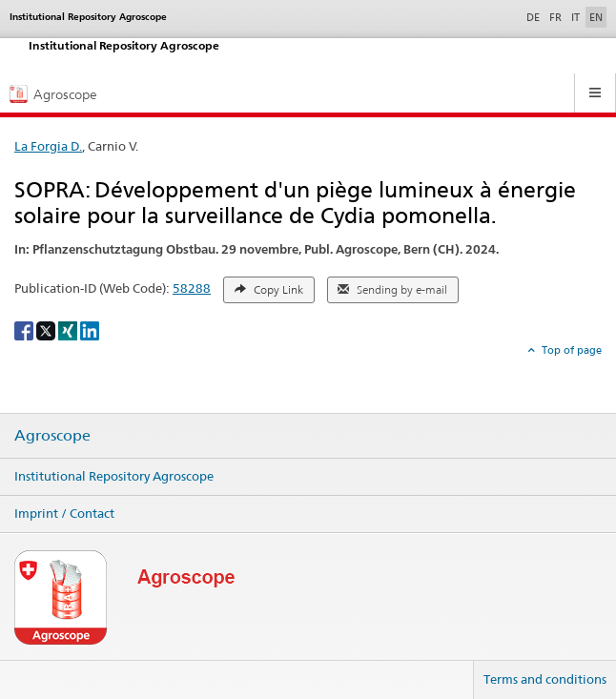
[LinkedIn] (90, 329)
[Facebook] (25, 329)
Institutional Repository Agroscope (114, 476)
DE (535, 16)
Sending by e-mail (392, 290)
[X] (47, 329)
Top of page (570, 350)
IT (575, 17)
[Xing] (69, 329)
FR (555, 17)
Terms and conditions (545, 679)
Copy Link (269, 290)
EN (596, 17)
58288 (192, 288)
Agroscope (52, 436)
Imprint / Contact (64, 513)
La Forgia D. (48, 146)
